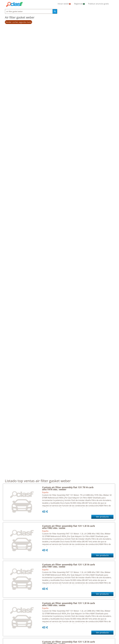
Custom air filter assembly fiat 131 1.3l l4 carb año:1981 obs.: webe (69, 566)
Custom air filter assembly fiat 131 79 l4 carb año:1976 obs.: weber (68, 488)
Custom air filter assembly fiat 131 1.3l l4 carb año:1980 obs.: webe (69, 604)
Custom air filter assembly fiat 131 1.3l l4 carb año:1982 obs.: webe (69, 527)
